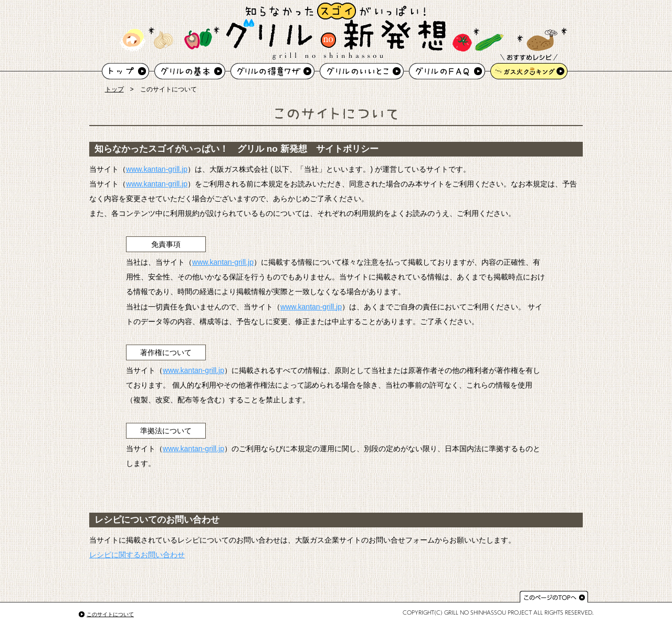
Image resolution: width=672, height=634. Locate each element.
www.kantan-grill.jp (157, 169)
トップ (114, 89)
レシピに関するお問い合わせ (137, 555)
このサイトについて (110, 614)
